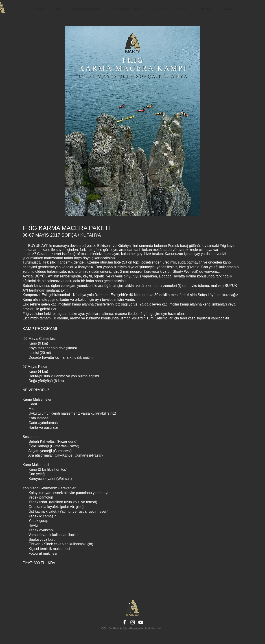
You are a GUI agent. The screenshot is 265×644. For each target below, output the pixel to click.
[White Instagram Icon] (133, 622)
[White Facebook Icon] (125, 622)
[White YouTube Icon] (141, 622)
